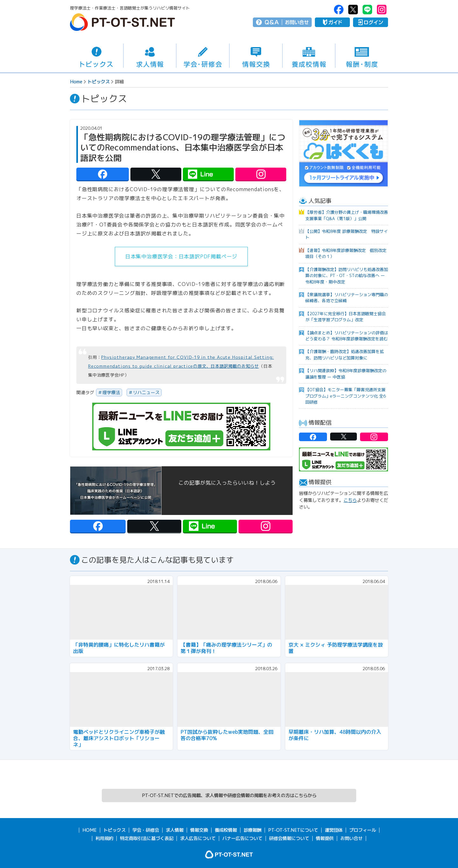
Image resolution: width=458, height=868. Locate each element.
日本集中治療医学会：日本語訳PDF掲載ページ (181, 256)
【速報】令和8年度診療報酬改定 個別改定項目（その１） (346, 253)
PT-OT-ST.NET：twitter (353, 10)
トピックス (97, 56)
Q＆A (272, 22)
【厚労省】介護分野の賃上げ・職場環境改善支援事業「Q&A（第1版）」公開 (347, 215)
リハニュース (146, 392)
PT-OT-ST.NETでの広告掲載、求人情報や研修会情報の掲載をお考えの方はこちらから (229, 795)
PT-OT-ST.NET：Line (367, 10)
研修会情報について (289, 838)
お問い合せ (297, 22)
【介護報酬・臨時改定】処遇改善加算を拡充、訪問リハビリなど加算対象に (345, 354)
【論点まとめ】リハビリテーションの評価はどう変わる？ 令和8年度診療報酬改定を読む (347, 336)
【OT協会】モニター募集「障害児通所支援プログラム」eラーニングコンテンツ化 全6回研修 (346, 396)
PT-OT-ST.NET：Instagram (382, 10)
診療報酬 (253, 830)
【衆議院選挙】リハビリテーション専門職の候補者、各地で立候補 (347, 298)
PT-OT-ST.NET (122, 22)
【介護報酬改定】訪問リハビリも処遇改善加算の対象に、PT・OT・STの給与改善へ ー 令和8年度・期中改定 (347, 276)
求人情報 (150, 56)
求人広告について (198, 838)
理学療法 (111, 392)
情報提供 (325, 838)
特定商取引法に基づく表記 (147, 838)
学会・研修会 (203, 56)
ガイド (332, 22)
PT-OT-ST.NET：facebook (339, 10)
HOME (90, 830)
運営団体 (334, 830)
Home (76, 82)
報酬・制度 (362, 56)
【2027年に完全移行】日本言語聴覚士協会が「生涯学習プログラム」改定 (346, 317)
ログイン (371, 22)
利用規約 (104, 838)
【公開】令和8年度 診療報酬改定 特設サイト (347, 234)
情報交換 (256, 56)
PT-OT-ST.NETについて (293, 830)
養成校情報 (309, 56)
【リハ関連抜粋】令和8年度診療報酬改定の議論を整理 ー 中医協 (346, 374)
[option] (343, 153)
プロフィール (363, 830)
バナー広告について (242, 838)
